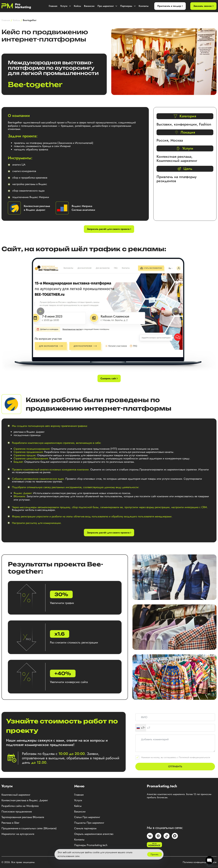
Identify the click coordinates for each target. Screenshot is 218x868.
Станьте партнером (85, 828)
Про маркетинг (107, 6)
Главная (53, 6)
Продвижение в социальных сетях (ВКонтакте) (29, 828)
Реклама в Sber (10, 823)
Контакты (144, 6)
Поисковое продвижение (17, 812)
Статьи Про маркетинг (87, 817)
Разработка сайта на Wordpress (20, 806)
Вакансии (89, 6)
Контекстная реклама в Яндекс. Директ (25, 800)
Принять (155, 854)
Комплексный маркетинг (16, 795)
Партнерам (128, 6)
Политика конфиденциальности (200, 862)
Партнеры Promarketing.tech (91, 845)
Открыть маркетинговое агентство (94, 834)
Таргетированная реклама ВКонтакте (23, 817)
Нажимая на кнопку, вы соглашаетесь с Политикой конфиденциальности (176, 757)
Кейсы (77, 6)
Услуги (66, 6)
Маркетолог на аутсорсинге (18, 834)
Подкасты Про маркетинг (89, 823)
